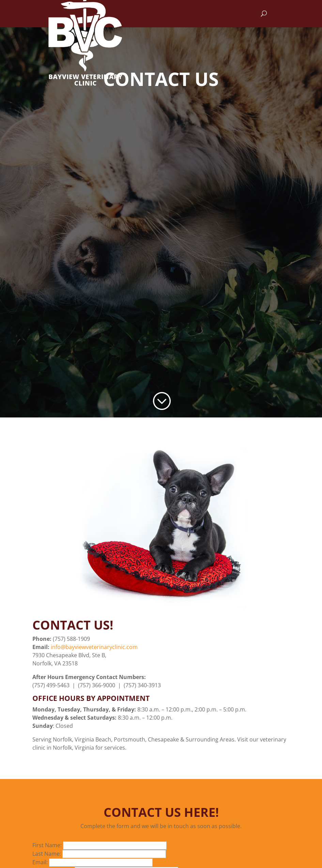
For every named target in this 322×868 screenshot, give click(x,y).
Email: (41, 862)
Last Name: (47, 854)
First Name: (48, 845)
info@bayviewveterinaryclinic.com (94, 647)
